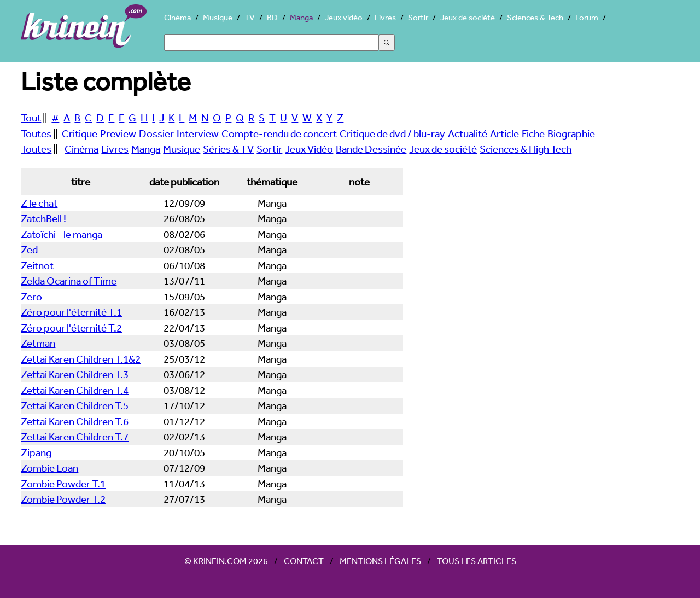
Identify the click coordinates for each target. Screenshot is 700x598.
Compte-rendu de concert (279, 133)
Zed (29, 249)
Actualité (468, 133)
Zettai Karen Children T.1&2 (81, 359)
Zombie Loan (49, 468)
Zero (31, 297)
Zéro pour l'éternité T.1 (71, 312)
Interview (198, 133)
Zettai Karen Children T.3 (75, 374)
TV (250, 17)
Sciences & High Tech (526, 149)
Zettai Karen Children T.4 (75, 390)
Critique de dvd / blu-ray (392, 133)
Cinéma (177, 17)
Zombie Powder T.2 (63, 499)
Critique (80, 133)
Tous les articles (477, 561)
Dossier (156, 133)
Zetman (38, 343)
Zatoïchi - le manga (62, 234)
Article (504, 133)
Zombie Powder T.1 (63, 484)
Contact (304, 561)
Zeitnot (37, 265)
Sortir (418, 17)
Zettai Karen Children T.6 (75, 421)
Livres (385, 17)
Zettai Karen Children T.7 (75, 437)
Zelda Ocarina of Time (69, 281)
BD (272, 17)
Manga (301, 17)
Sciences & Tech (535, 17)
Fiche (533, 133)
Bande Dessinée (371, 149)
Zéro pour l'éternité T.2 (71, 328)
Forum (587, 17)
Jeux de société (468, 17)
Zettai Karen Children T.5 (75, 405)
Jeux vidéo (344, 17)
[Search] (271, 43)
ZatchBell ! (43, 218)
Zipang (36, 452)
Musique (218, 17)
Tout (31, 118)
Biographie (571, 133)
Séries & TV (228, 149)
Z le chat (39, 203)
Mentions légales (380, 561)
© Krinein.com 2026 (226, 561)
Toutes (36, 133)
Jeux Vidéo (309, 149)
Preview (118, 133)
